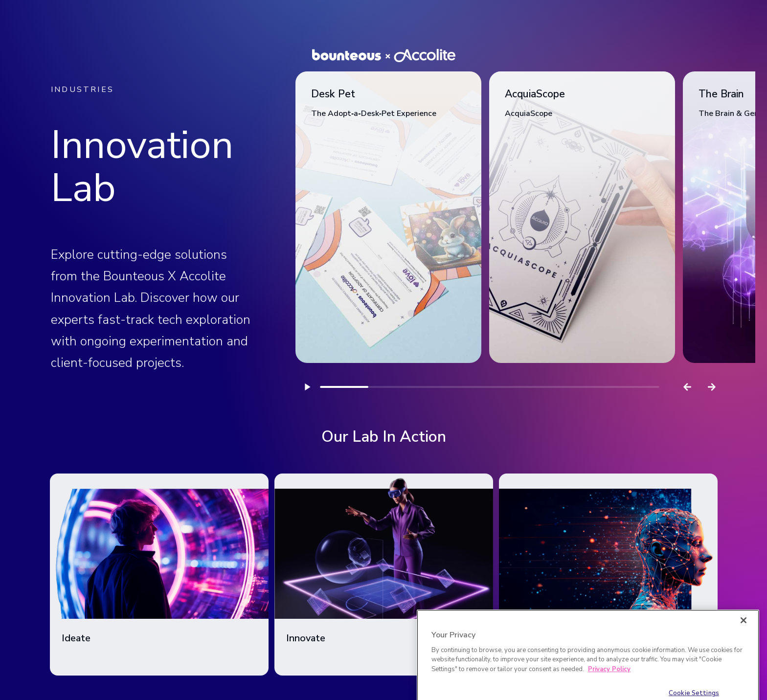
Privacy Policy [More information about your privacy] (609, 682)
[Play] (308, 387)
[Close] (744, 633)
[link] (388, 217)
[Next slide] (712, 387)
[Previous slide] (687, 387)
